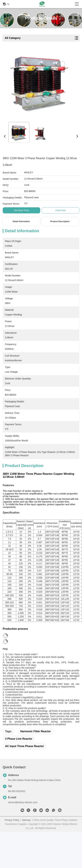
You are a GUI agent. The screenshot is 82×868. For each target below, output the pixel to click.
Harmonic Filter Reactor (36, 731)
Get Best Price (21, 210)
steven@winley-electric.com (23, 802)
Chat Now (60, 210)
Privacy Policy (12, 820)
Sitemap (26, 820)
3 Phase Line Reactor (19, 739)
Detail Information (21, 221)
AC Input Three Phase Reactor (24, 746)
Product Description (60, 221)
